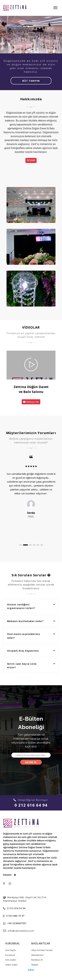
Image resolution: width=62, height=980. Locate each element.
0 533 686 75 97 (15, 916)
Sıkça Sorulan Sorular (42, 950)
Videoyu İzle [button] (31, 402)
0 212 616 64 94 (31, 805)
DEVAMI (31, 160)
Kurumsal (10, 955)
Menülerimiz (37, 955)
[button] (22, 545)
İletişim (35, 965)
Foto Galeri (11, 960)
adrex (31, 970)
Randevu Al (37, 960)
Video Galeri (12, 965)
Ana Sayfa (11, 950)
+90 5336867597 (17, 923)
